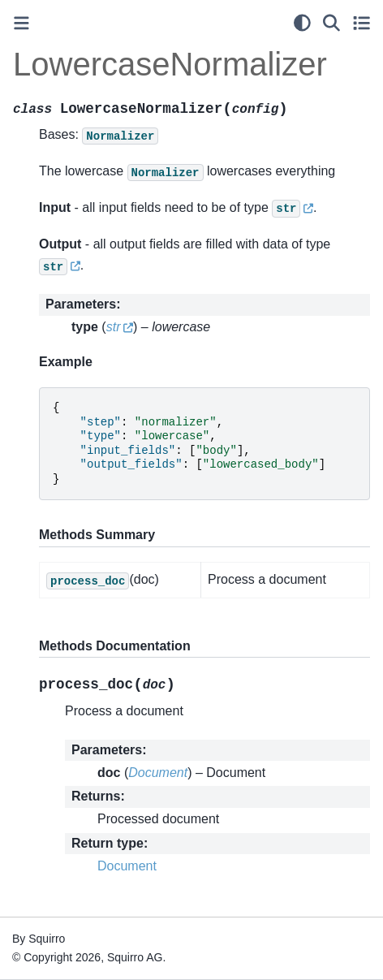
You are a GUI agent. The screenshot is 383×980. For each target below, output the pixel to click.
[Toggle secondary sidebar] (361, 23)
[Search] (331, 23)
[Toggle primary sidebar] (22, 23)
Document (127, 866)
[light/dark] (302, 23)
